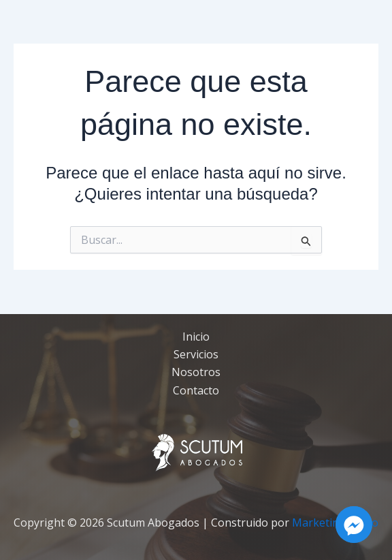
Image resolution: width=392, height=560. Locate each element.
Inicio (196, 337)
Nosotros (196, 372)
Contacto (196, 390)
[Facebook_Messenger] (354, 525)
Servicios (196, 354)
